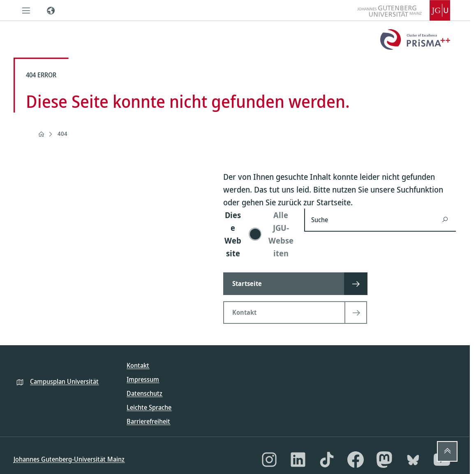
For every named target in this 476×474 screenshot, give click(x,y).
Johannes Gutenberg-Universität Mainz (69, 459)
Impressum (143, 379)
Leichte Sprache (149, 407)
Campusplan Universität (64, 381)
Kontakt (138, 365)
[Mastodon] (384, 460)
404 (62, 134)
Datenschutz (144, 393)
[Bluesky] (413, 460)
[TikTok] (327, 460)
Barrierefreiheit (148, 421)
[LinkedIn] (298, 460)
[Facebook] (356, 460)
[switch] (259, 234)
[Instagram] (269, 460)
